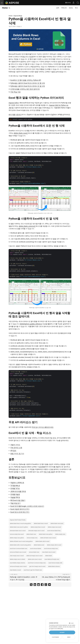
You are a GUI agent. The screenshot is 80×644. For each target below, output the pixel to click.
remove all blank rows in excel (18, 552)
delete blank (49, 556)
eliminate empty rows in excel (36, 531)
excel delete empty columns (17, 563)
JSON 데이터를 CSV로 (18, 491)
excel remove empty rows (51, 549)
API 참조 (13, 451)
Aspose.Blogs (18, 16)
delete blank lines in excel (41, 523)
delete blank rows (31, 534)
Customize (55, 637)
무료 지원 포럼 (49, 472)
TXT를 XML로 (15, 486)
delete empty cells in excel (54, 545)
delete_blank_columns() (27, 226)
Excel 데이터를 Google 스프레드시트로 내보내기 (27, 506)
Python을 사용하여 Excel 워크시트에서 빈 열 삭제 (28, 86)
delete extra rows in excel (35, 559)
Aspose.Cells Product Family (18, 520)
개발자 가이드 (15, 445)
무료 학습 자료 (15, 92)
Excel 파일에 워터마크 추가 (20, 509)
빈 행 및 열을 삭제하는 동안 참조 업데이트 (25, 89)
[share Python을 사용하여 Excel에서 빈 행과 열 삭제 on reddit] (39, 585)
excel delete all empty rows (52, 559)
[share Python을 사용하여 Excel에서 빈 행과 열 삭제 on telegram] (49, 585)
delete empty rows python (17, 538)
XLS (24, 57)
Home (5, 8)
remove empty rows (32, 538)
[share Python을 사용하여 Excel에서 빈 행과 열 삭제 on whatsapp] (46, 585)
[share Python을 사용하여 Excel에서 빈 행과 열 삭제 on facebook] (42, 585)
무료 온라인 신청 (16, 448)
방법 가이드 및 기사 (17, 454)
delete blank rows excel (57, 523)
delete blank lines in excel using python (20, 523)
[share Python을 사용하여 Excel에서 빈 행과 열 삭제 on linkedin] (35, 585)
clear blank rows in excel (49, 552)
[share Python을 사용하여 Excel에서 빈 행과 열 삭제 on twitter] (31, 585)
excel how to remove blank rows (19, 549)
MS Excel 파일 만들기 (18, 500)
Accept (62, 632)
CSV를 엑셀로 (15, 494)
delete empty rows (60, 534)
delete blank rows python (46, 534)
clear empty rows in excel (17, 556)
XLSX (31, 57)
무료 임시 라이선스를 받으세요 (43, 427)
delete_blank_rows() (21, 133)
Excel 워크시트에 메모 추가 (20, 512)
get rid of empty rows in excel (37, 566)
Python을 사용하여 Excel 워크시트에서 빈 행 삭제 (28, 83)
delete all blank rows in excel (48, 538)
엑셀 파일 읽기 (15, 503)
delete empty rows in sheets (18, 559)
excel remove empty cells (55, 563)
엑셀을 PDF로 (15, 497)
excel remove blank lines (54, 531)
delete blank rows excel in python (19, 527)
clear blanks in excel (15, 570)
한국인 (68, 3)
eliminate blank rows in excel (18, 531)
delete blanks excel (39, 545)
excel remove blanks (36, 549)
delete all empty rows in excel (34, 556)
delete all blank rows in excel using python (21, 541)
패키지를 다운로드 (15, 115)
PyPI (53, 115)
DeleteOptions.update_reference (31, 324)
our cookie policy (59, 629)
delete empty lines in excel (38, 527)
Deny (69, 637)
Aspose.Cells (13, 103)
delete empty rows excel (54, 527)
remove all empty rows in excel (18, 566)
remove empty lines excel (17, 534)
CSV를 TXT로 (15, 488)
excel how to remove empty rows (37, 563)
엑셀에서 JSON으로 (17, 483)
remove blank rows (34, 552)
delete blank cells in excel (42, 541)
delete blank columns (54, 566)
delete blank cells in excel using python (20, 545)
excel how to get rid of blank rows (33, 570)
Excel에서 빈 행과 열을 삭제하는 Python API (26, 80)
